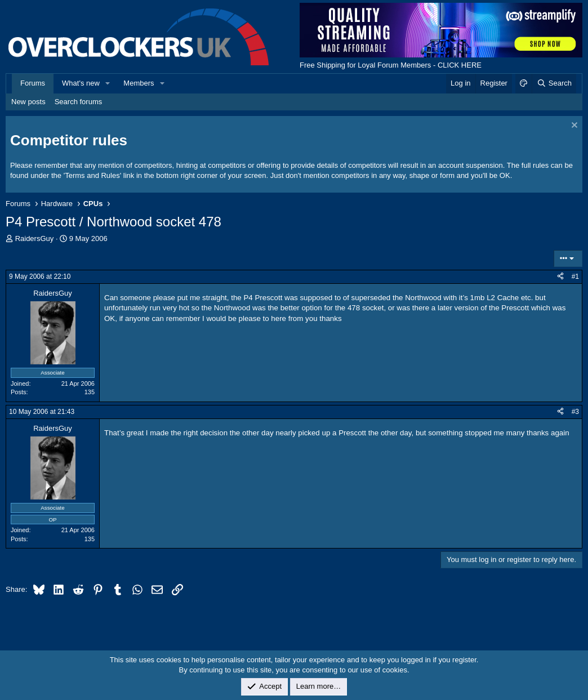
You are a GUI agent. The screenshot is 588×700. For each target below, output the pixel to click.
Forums (33, 83)
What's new (81, 83)
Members (139, 83)
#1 (575, 277)
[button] (108, 83)
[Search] (554, 83)
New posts (28, 102)
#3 (575, 412)
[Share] (560, 277)
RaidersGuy (35, 238)
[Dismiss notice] (573, 126)
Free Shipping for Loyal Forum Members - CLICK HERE (391, 65)
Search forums (79, 102)
